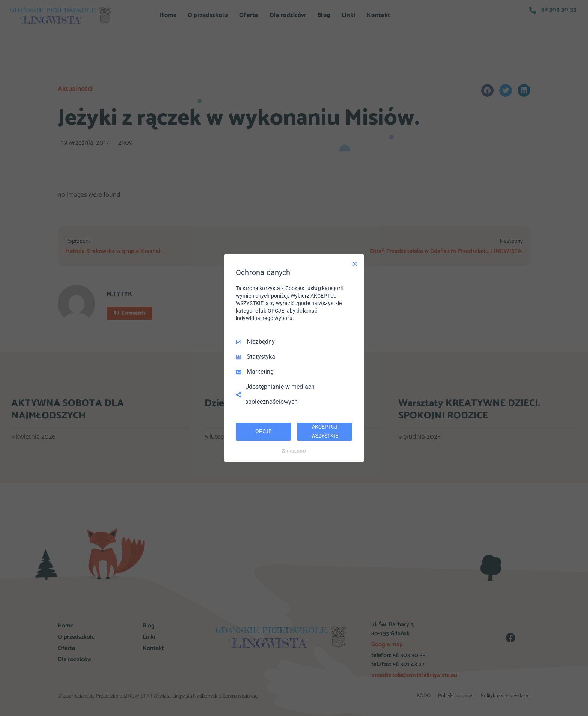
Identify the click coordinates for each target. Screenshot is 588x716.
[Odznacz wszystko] (355, 264)
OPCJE (263, 431)
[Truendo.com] (294, 451)
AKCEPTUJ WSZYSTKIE (325, 431)
